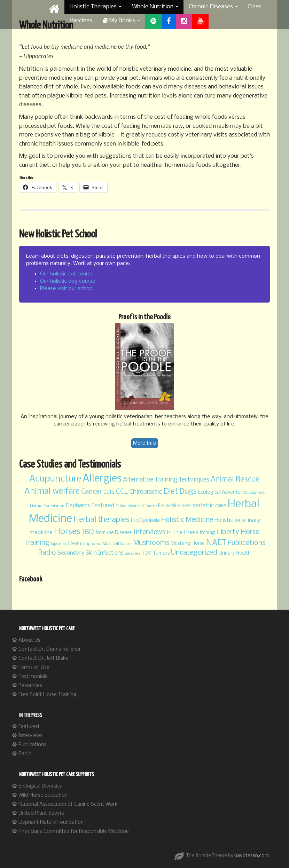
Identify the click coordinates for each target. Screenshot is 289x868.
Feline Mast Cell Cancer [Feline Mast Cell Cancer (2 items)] (136, 506)
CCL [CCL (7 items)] (122, 492)
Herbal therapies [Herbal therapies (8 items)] (101, 520)
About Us (29, 640)
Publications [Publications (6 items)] (247, 543)
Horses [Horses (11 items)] (67, 532)
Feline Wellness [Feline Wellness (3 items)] (175, 506)
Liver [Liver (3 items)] (73, 544)
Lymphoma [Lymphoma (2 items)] (91, 544)
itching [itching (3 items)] (208, 533)
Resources (30, 686)
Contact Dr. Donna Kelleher (50, 649)
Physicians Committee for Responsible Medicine (74, 831)
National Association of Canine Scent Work (68, 804)
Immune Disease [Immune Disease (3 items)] (114, 533)
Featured (29, 727)
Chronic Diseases (213, 7)
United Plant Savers (41, 813)
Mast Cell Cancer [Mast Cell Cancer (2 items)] (117, 544)
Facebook (31, 579)
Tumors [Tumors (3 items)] (161, 553)
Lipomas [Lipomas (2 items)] (59, 544)
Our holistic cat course (67, 274)
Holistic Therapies (96, 7)
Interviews (30, 736)
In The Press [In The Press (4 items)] (183, 533)
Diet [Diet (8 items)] (171, 492)
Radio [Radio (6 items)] (47, 553)
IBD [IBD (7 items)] (88, 532)
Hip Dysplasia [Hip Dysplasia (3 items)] (145, 521)
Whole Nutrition (155, 7)
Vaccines (81, 21)
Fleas (255, 7)
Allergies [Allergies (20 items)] (102, 479)
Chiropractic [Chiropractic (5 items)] (146, 492)
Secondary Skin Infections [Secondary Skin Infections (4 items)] (91, 553)
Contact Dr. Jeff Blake (44, 658)
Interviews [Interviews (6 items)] (149, 532)
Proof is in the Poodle (144, 317)
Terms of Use (34, 667)
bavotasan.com (252, 856)
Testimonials (33, 677)
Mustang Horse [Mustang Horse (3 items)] (188, 544)
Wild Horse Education (43, 795)
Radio (25, 754)
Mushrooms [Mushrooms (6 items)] (151, 543)
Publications (32, 745)
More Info (145, 443)
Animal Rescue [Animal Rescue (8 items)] (235, 480)
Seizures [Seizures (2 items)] (133, 554)
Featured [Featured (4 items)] (103, 506)
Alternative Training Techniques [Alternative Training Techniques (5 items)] (166, 480)
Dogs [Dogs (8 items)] (188, 492)
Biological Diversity (40, 786)
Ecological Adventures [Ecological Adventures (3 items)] (223, 492)
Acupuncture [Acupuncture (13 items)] (55, 479)
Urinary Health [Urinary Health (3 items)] (235, 553)
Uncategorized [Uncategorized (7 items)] (194, 553)
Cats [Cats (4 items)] (109, 492)
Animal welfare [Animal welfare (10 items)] (52, 491)
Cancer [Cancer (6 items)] (92, 492)
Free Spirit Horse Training (48, 695)
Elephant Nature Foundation (51, 822)
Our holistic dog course (68, 281)
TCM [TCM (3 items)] (147, 553)
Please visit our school (67, 289)
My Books (121, 21)
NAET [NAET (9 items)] (216, 543)
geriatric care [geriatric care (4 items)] (209, 506)
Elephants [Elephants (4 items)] (78, 506)
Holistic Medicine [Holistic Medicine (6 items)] (187, 520)
